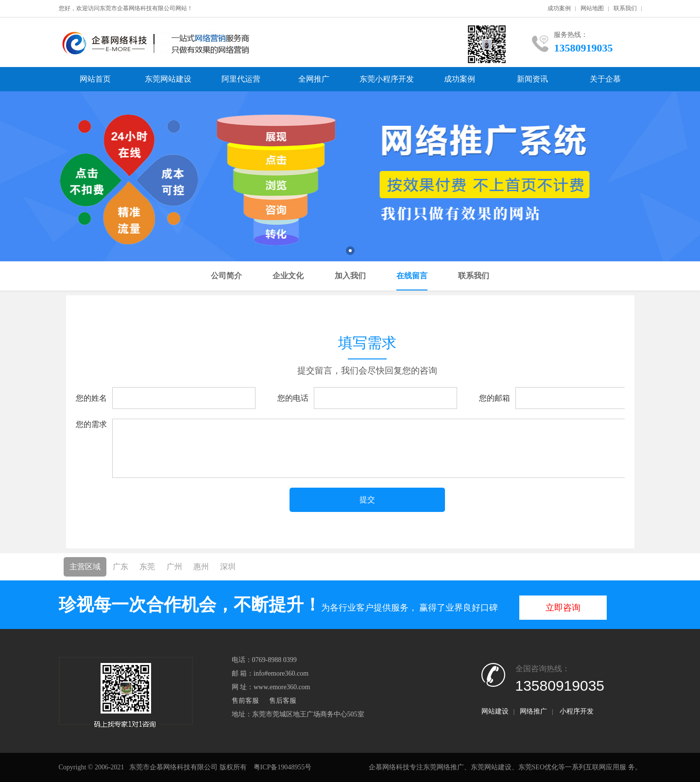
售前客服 (245, 701)
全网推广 (314, 79)
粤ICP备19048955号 (283, 767)
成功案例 (559, 8)
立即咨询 (563, 608)
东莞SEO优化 (538, 767)
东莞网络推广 (444, 767)
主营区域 (85, 567)
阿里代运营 (241, 79)
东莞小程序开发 (387, 79)
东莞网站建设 (168, 79)
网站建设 (495, 711)
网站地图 (592, 8)
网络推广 (533, 711)
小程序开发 (577, 711)
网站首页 (95, 79)
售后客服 (283, 701)
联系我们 (625, 8)
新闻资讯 (532, 79)
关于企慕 (605, 79)
